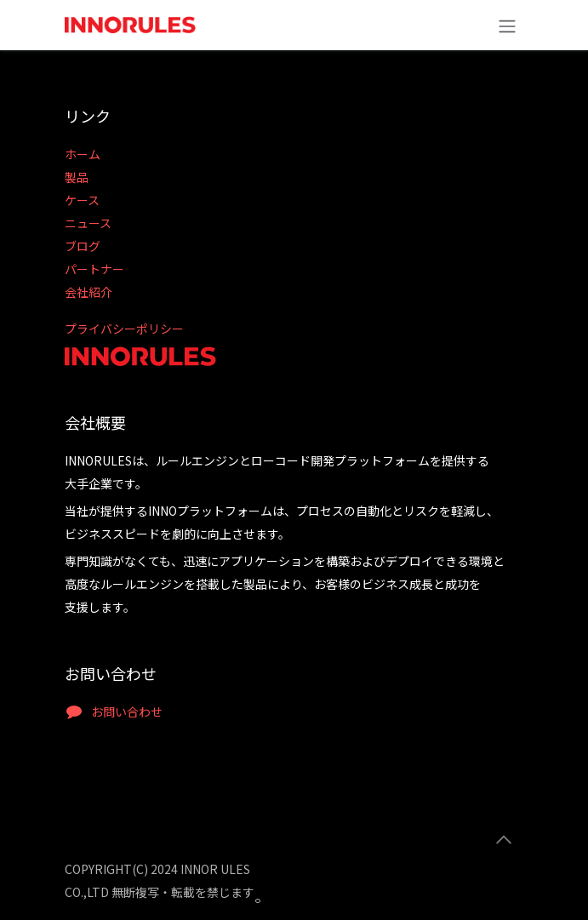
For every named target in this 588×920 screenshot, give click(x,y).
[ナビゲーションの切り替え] (507, 25)
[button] (504, 840)
